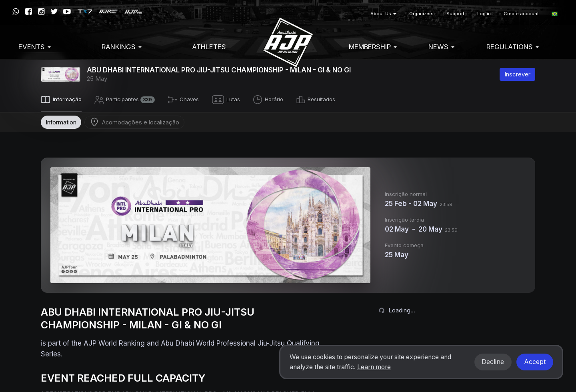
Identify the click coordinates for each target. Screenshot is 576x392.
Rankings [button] (122, 47)
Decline (493, 362)
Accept (535, 362)
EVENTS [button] (35, 47)
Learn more (374, 367)
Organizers (421, 14)
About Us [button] (383, 14)
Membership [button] (373, 47)
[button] (555, 14)
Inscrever (517, 74)
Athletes (209, 47)
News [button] (441, 47)
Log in (484, 14)
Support (455, 14)
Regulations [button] (513, 47)
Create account (521, 14)
